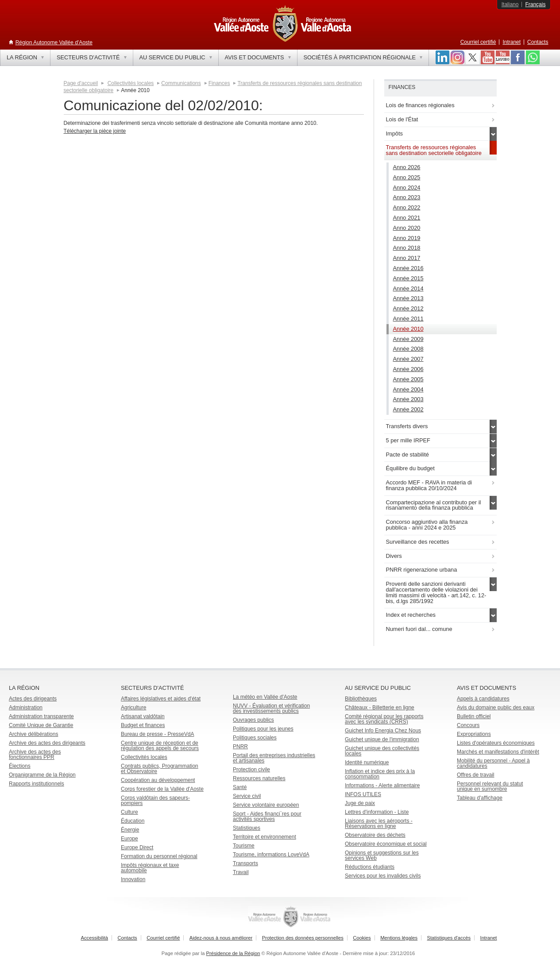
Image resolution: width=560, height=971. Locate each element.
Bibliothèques (361, 699)
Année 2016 (408, 268)
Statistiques (247, 828)
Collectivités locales (131, 83)
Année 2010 (408, 329)
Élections (20, 766)
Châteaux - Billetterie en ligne (380, 708)
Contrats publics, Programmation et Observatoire (160, 769)
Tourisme (244, 846)
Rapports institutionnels (37, 784)
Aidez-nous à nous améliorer (221, 938)
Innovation (133, 879)
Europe (129, 839)
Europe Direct (137, 847)
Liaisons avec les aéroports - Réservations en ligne (379, 824)
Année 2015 (408, 278)
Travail (241, 872)
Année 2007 (408, 359)
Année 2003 (408, 399)
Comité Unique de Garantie (41, 725)
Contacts (538, 42)
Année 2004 (408, 389)
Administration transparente (41, 716)
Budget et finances (143, 725)
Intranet (512, 42)
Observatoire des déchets (375, 835)
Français (535, 4)
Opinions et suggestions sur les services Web (382, 855)
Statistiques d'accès (449, 938)
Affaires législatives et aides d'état (161, 699)
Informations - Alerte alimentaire (382, 785)
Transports (245, 863)
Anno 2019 (407, 238)
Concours (468, 725)
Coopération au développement (158, 780)
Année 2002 (408, 409)
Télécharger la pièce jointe (95, 131)
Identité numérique (367, 762)
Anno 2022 (407, 207)
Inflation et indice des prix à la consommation (380, 774)
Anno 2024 (407, 188)
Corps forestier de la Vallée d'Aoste (162, 789)
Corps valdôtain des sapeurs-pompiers (155, 801)
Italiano (510, 4)
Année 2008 (408, 349)
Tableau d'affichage (480, 798)
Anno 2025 (407, 177)
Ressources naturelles (259, 778)
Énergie (130, 830)
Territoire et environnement (265, 837)
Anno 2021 (407, 218)
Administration (26, 708)
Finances (219, 83)
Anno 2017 (407, 258)
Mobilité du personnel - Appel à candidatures (493, 763)
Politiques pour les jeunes (263, 729)
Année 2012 (408, 308)
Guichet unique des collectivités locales (382, 751)
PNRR (240, 747)
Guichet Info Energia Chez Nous (383, 731)
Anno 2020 (407, 228)
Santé (240, 787)
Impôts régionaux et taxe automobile (150, 868)
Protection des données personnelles (303, 938)
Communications (181, 83)
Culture (129, 812)
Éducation (133, 821)
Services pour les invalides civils (383, 876)
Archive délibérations (33, 734)
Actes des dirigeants (33, 699)
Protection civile (251, 770)
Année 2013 (408, 298)
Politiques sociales (255, 738)
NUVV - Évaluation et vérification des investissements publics (271, 708)
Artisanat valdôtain (143, 716)
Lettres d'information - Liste (377, 812)
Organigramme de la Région (42, 775)
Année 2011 (408, 319)
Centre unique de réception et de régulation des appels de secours (160, 746)
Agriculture (133, 708)
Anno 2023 (407, 197)
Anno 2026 (407, 167)
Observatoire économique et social (386, 844)
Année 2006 (408, 369)
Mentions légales (399, 938)
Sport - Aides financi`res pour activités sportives (267, 816)
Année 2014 (408, 288)
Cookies (362, 938)
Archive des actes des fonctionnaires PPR (35, 754)
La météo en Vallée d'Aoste (265, 697)
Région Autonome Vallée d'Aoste (54, 43)
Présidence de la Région (233, 953)
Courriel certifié (478, 42)
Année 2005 (408, 379)
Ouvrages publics (253, 720)
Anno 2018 (407, 248)
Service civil (247, 796)
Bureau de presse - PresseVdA (157, 734)
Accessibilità (95, 938)
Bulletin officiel (474, 716)
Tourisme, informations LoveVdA (271, 855)
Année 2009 (408, 339)
